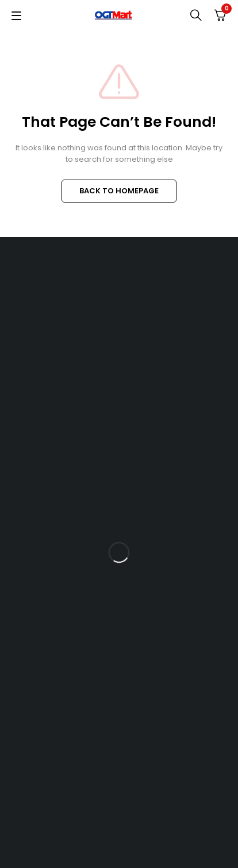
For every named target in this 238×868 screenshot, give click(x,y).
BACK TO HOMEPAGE (119, 191)
